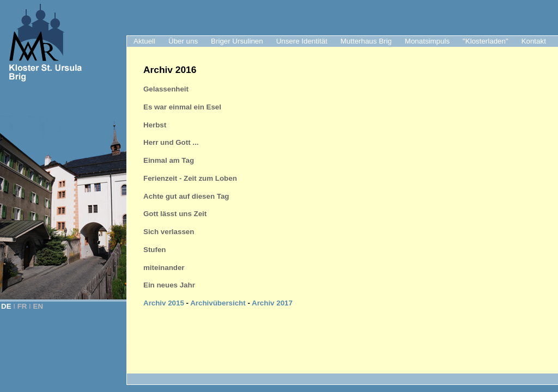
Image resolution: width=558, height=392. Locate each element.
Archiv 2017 (272, 303)
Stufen (154, 250)
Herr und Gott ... (171, 142)
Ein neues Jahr (169, 285)
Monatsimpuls (427, 41)
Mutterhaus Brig (366, 41)
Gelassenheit (166, 89)
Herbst (155, 125)
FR (22, 306)
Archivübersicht (218, 303)
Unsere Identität (302, 41)
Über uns (183, 41)
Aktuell (144, 41)
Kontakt (534, 41)
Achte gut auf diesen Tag (186, 196)
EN (38, 306)
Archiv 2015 (164, 303)
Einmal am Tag (169, 160)
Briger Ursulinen (237, 41)
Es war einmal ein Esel (182, 107)
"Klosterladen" (486, 41)
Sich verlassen (169, 232)
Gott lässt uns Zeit (175, 214)
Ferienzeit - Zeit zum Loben (190, 178)
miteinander (164, 268)
